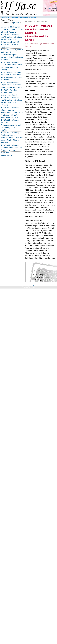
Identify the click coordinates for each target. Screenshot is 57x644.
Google (49, 9)
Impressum (33, 17)
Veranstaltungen (7, 155)
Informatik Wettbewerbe (10, 32)
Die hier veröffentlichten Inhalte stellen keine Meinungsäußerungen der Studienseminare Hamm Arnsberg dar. (34, 285)
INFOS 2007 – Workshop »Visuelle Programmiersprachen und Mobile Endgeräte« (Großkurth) (11, 125)
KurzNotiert (5, 153)
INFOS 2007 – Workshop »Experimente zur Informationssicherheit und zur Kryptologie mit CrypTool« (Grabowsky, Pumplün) (12, 113)
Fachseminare (24, 17)
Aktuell (3, 17)
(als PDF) (17, 23)
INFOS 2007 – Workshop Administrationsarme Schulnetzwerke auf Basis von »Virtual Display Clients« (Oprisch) (12, 138)
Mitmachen (15, 17)
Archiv (8, 17)
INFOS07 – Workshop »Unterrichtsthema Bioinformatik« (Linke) (9, 92)
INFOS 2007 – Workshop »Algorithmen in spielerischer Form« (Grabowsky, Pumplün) (12, 85)
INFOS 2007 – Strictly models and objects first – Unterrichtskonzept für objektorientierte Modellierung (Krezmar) (12, 55)
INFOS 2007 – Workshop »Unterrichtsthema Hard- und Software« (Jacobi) (12, 148)
